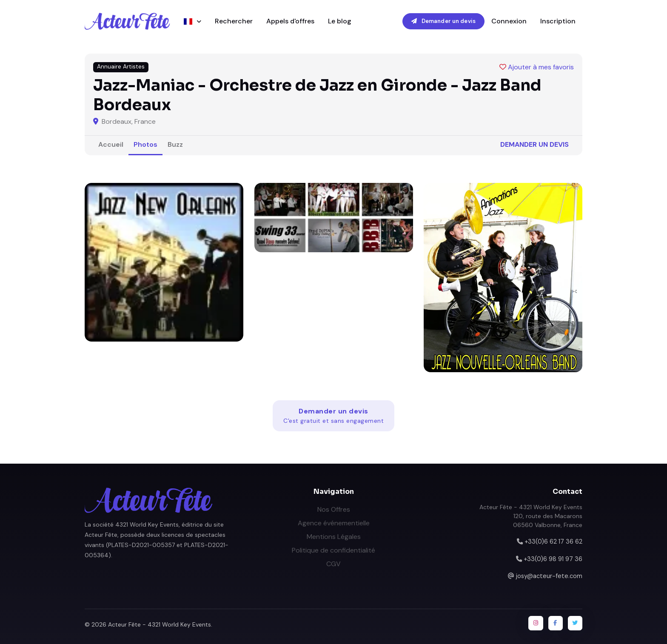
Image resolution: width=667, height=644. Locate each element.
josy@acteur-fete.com (549, 576)
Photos (145, 144)
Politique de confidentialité (333, 550)
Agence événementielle (334, 523)
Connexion (509, 21)
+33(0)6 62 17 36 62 (553, 541)
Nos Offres (334, 509)
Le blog (340, 21)
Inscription (558, 21)
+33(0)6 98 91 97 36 (553, 559)
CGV (333, 564)
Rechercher (234, 21)
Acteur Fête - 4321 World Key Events (160, 624)
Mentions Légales (334, 537)
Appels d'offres (290, 21)
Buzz (175, 144)
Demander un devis (443, 21)
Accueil (111, 144)
